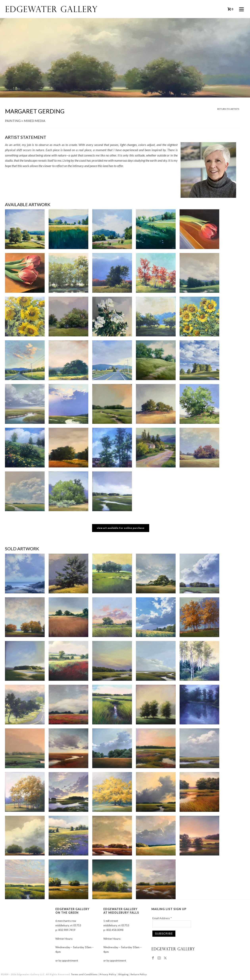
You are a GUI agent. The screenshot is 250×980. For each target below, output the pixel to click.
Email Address (162, 918)
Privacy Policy (108, 974)
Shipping (123, 974)
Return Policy (139, 974)
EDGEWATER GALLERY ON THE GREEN (72, 911)
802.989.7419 (67, 930)
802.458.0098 (115, 930)
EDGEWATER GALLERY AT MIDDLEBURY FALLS (121, 911)
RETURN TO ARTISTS (228, 109)
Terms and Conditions (84, 974)
